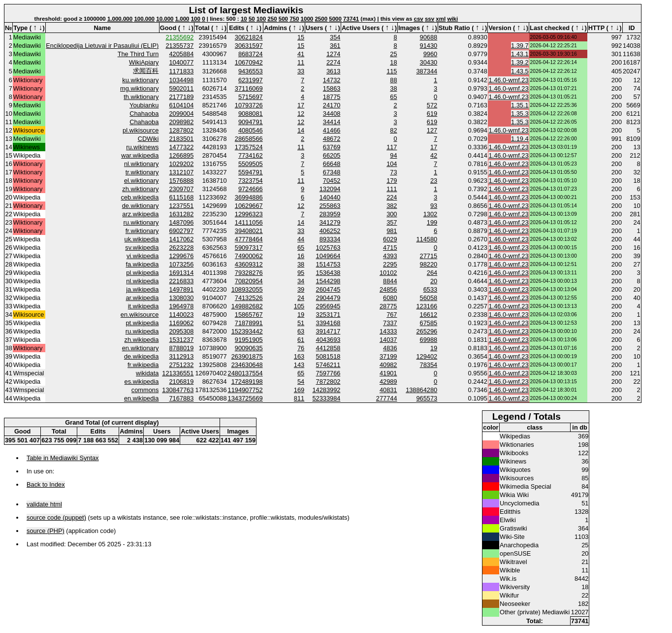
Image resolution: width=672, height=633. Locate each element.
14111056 (249, 222)
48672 (332, 139)
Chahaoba (144, 114)
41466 (332, 130)
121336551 (178, 373)
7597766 (328, 373)
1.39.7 (520, 46)
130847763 (178, 390)
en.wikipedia (141, 398)
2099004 (182, 114)
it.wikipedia (144, 306)
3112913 (182, 356)
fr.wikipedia (143, 365)
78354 (429, 365)
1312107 (182, 172)
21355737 (179, 46)
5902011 (182, 88)
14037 (388, 340)
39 (301, 289)
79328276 (249, 273)
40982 (388, 365)
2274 (333, 62)
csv (419, 19)
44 (301, 239)
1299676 (182, 256)
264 (432, 273)
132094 (330, 189)
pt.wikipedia (142, 323)
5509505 (251, 164)
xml (441, 19)
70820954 (249, 281)
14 (301, 130)
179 (392, 181)
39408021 (249, 231)
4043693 (328, 340)
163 (299, 356)
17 (301, 105)
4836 (390, 348)
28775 (388, 306)
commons (145, 390)
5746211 (328, 365)
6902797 (182, 231)
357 (392, 222)
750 (294, 19)
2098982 (182, 122)
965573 (427, 398)
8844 (390, 281)
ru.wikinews (142, 147)
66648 (332, 164)
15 (301, 37)
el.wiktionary (141, 181)
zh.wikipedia (142, 340)
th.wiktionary (141, 97)
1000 (307, 19)
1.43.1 (520, 54)
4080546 (251, 130)
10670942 (249, 62)
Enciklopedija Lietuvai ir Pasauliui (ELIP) (102, 46)
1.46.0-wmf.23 (508, 80)
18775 (332, 97)
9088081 (251, 114)
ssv (430, 19)
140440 (330, 197)
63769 (332, 147)
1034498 (182, 80)
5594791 (251, 172)
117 (392, 147)
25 (393, 54)
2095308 (182, 331)
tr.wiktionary (142, 172)
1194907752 (245, 390)
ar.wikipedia (142, 298)
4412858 (328, 348)
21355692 (179, 37)
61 (301, 340)
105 (299, 306)
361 (335, 46)
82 (393, 130)
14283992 (326, 390)
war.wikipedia (140, 155)
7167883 (182, 398)
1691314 (182, 273)
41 (301, 54)
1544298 (328, 281)
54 (301, 382)
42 (434, 155)
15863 (332, 88)
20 (434, 281)
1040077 (182, 62)
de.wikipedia (141, 356)
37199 (388, 356)
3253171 (328, 315)
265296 (427, 331)
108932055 (247, 289)
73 (393, 172)
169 (299, 390)
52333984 (326, 398)
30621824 (249, 37)
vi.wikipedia (143, 256)
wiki (452, 19)
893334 (330, 239)
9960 (430, 54)
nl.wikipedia (142, 281)
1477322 (182, 147)
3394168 (328, 323)
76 (301, 348)
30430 (429, 62)
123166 (427, 306)
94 (393, 155)
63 (301, 331)
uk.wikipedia (142, 239)
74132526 (249, 298)
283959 (330, 214)
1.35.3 (520, 114)
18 (393, 62)
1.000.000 (120, 19)
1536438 (328, 273)
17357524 (249, 147)
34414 (332, 122)
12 (301, 114)
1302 (430, 214)
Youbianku (144, 105)
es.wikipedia (142, 382)
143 (299, 365)
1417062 (182, 239)
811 (299, 398)
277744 (387, 398)
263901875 (247, 356)
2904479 (328, 298)
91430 (429, 46)
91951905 (249, 340)
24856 (388, 289)
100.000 (144, 19)
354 (335, 37)
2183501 (182, 139)
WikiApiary (144, 62)
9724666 (251, 189)
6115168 (182, 197)
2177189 (182, 97)
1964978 (182, 306)
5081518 (328, 356)
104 (392, 164)
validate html (44, 504)
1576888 (182, 181)
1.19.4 (520, 139)
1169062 (182, 323)
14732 (332, 80)
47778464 (249, 239)
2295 (390, 264)
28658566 (249, 139)
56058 (429, 298)
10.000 (165, 19)
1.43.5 (520, 71)
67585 (429, 323)
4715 (390, 248)
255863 (330, 206)
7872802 (328, 382)
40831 (388, 390)
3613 (333, 71)
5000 (335, 19)
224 (392, 197)
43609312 (249, 264)
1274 (333, 54)
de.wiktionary (141, 206)
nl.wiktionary (141, 164)
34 (301, 281)
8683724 (251, 54)
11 (301, 62)
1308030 (182, 298)
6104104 (182, 105)
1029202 (182, 164)
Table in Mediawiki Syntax (63, 458)
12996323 (249, 214)
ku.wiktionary (140, 80)
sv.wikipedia (142, 248)
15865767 (249, 315)
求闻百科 (146, 71)
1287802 (182, 130)
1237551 (182, 206)
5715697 (251, 97)
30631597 (249, 46)
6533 (430, 289)
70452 (332, 181)
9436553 (251, 71)
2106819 (182, 382)
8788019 (182, 348)
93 (434, 206)
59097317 (249, 248)
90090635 (249, 348)
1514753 (328, 264)
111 (392, 189)
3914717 (328, 331)
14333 (388, 331)
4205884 (182, 54)
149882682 (247, 306)
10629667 (249, 206)
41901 (388, 373)
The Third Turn (138, 54)
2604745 (328, 289)
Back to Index (46, 484)
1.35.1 (520, 105)
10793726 (249, 105)
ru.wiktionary (141, 222)
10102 (388, 273)
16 (301, 256)
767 (392, 315)
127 (432, 130)
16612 (429, 315)
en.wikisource (140, 315)
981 (392, 231)
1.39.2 (520, 62)
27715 (429, 256)
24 (301, 298)
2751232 (182, 365)
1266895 (182, 155)
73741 (351, 19)
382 (392, 206)
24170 (332, 105)
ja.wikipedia (142, 289)
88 (393, 80)
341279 (330, 222)
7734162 (251, 155)
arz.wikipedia (140, 214)
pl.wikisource (141, 130)
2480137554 (245, 373)
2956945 (328, 306)
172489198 (247, 382)
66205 (332, 155)
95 (301, 273)
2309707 (182, 189)
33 (301, 71)
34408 (332, 114)
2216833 (182, 281)
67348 (332, 172)
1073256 (182, 264)
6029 (390, 239)
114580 (427, 239)
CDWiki (148, 139)
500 (283, 19)
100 (196, 19)
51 (301, 323)
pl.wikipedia (142, 273)
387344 (427, 71)
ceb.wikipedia (140, 197)
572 (432, 105)
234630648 (247, 365)
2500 (321, 19)
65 (393, 97)
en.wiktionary (141, 348)
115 (392, 71)
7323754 (251, 181)
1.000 (182, 19)
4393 (390, 256)
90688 (429, 37)
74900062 (249, 256)
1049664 (328, 256)
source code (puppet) (56, 517)
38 (393, 88)
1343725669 (245, 398)
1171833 (182, 71)
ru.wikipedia (142, 331)
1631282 (182, 214)
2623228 (182, 248)
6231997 (251, 80)
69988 (429, 340)
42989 (388, 382)
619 (432, 114)
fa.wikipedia (142, 264)
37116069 (249, 88)
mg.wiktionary (139, 88)
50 (252, 19)
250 (272, 19)
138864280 (421, 390)
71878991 (249, 323)
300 (392, 214)
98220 (429, 264)
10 (244, 19)
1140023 (182, 315)
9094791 (251, 122)
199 (432, 222)
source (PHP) (46, 531)
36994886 (249, 197)
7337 (390, 323)
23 (434, 181)
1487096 (182, 222)
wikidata (147, 373)
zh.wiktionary (140, 189)
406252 (330, 231)
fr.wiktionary (142, 231)
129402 (427, 356)
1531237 (182, 340)
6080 (390, 298)
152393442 (247, 331)
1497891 (182, 289)
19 (301, 315)
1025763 (328, 248)
